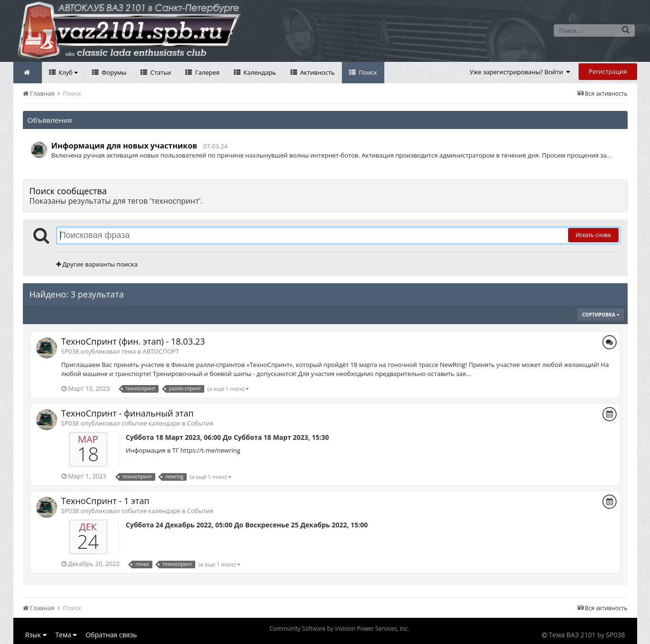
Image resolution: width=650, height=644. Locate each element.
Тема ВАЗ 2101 (572, 635)
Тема (66, 635)
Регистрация (608, 71)
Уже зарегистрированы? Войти (520, 72)
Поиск (367, 72)
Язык (36, 635)
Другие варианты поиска (97, 264)
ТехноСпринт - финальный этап (128, 413)
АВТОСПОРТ (161, 351)
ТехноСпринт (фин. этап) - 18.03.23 (133, 341)
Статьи (160, 72)
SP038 (615, 635)
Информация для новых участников (125, 146)
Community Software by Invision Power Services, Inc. (339, 629)
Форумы (113, 72)
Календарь (259, 72)
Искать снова (593, 235)
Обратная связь (111, 635)
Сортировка (601, 315)
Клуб (67, 72)
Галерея (206, 72)
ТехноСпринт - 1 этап (105, 501)
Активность (317, 72)
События (200, 423)
